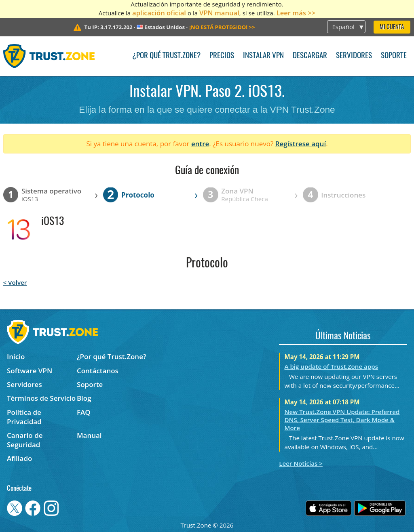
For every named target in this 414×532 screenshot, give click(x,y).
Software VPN (30, 371)
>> (222, 27)
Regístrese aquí (301, 144)
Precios (222, 56)
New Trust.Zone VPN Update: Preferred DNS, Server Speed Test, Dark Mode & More (342, 420)
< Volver (15, 282)
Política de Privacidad (24, 417)
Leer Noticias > (301, 463)
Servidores (354, 56)
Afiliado (19, 458)
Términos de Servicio (41, 398)
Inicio (16, 356)
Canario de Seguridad (25, 440)
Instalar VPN (263, 56)
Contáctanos (98, 371)
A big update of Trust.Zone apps (331, 366)
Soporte (394, 56)
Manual (89, 435)
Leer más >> (296, 13)
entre (200, 144)
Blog (84, 398)
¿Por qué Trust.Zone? (166, 56)
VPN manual (219, 13)
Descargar (310, 56)
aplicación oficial (159, 13)
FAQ (84, 412)
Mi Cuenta (392, 27)
